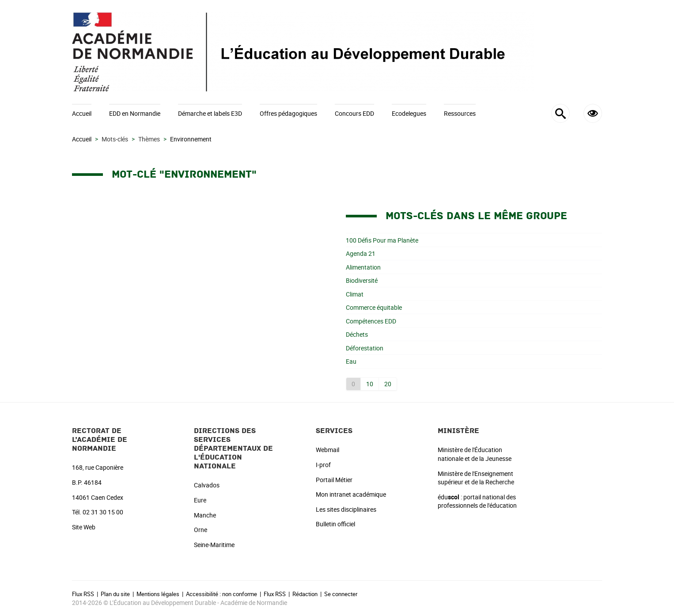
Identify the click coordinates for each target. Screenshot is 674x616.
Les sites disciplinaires (346, 509)
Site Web (84, 527)
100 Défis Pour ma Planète (382, 240)
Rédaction (305, 594)
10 (370, 384)
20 (388, 384)
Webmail (328, 450)
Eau (351, 361)
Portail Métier (334, 480)
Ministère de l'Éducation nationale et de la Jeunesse (475, 454)
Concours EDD (354, 113)
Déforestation (365, 348)
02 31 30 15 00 (103, 512)
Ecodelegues (409, 113)
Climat (355, 294)
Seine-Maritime (214, 545)
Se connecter (341, 594)
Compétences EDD (371, 321)
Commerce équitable (374, 307)
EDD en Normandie (135, 113)
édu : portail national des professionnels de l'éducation (477, 501)
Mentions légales (158, 594)
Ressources (460, 113)
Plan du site (115, 594)
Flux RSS (83, 594)
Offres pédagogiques (288, 113)
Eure (200, 500)
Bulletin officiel (335, 524)
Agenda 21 (361, 253)
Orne (201, 530)
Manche (205, 515)
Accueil (82, 113)
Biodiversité (362, 280)
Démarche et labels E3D (210, 113)
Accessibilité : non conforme (222, 594)
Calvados (207, 485)
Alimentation (363, 267)
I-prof (323, 465)
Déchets (357, 334)
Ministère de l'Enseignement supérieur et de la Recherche (476, 478)
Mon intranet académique (351, 494)
